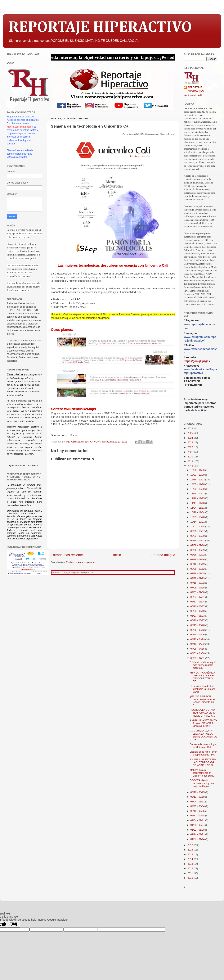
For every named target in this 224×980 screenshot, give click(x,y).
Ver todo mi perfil (193, 95)
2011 (190, 873)
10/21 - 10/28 (198, 517)
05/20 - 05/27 (198, 620)
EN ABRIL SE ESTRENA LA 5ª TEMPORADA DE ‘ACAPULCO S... (203, 762)
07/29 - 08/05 (198, 574)
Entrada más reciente (67, 555)
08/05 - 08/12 (198, 569)
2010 (190, 878)
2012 (190, 869)
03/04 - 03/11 (198, 802)
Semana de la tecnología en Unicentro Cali (203, 746)
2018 (190, 466)
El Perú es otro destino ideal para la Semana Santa (203, 689)
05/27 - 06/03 (198, 616)
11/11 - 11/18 (198, 503)
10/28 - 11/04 (198, 512)
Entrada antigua (163, 555)
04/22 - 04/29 (198, 639)
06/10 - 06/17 (198, 606)
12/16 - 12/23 (198, 480)
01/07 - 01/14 (198, 839)
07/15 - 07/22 (198, 583)
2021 (190, 452)
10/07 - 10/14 (198, 527)
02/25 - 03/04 (198, 806)
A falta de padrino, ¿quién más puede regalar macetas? (204, 665)
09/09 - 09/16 (198, 545)
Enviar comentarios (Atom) (80, 562)
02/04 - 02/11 (198, 820)
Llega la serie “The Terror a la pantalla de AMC (203, 753)
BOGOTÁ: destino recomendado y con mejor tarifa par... (202, 783)
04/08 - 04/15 (198, 649)
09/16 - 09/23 (198, 541)
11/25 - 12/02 (198, 494)
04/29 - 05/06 (198, 635)
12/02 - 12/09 (198, 489)
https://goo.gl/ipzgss (197, 361)
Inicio (117, 555)
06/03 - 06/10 (198, 611)
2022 (190, 447)
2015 (190, 855)
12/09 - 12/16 (198, 484)
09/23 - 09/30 (198, 536)
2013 (190, 864)
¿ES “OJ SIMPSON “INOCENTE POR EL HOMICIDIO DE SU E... (203, 701)
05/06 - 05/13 (198, 630)
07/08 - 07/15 (198, 588)
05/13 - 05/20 (198, 625)
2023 (190, 442)
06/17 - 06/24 (198, 602)
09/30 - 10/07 (198, 531)
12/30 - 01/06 (198, 470)
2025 (190, 433)
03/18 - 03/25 (198, 792)
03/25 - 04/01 (198, 658)
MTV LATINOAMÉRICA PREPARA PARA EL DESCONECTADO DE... (202, 677)
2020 (190, 457)
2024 (190, 438)
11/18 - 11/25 (198, 498)
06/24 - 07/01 (198, 597)
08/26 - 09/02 (198, 555)
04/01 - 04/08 (198, 653)
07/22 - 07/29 (198, 578)
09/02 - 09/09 (198, 550)
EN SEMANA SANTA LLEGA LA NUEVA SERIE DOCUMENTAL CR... (203, 735)
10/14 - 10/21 (198, 522)
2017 (190, 845)
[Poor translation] (14, 924)
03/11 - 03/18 (198, 797)
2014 (190, 859)
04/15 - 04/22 (198, 644)
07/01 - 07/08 (198, 592)
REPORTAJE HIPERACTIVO (100, 28)
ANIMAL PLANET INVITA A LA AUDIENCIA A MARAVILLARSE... (203, 723)
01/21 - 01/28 (198, 830)
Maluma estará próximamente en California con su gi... (202, 773)
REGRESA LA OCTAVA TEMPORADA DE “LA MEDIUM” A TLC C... (203, 713)
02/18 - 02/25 (198, 811)
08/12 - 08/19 (198, 564)
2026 (190, 429)
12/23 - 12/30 (198, 475)
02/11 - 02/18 (198, 816)
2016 (190, 850)
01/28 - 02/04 (198, 825)
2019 (190, 461)
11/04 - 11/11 (198, 508)
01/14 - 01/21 (198, 834)
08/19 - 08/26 (198, 560)
